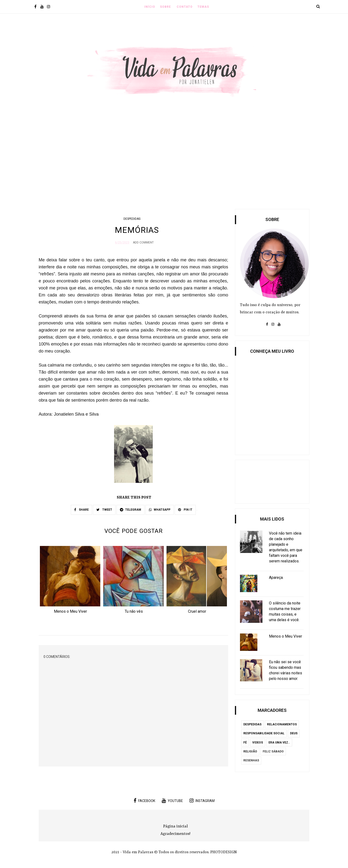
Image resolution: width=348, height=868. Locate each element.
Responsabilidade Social (264, 733)
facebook (144, 801)
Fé (245, 743)
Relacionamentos (282, 724)
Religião (250, 751)
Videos (258, 743)
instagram (202, 801)
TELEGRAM (130, 510)
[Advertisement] (174, 162)
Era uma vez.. (279, 743)
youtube (172, 801)
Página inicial (175, 826)
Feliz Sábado (273, 751)
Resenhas (251, 760)
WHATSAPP (160, 510)
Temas (203, 7)
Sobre (165, 7)
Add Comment (143, 243)
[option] (70, 581)
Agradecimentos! (175, 834)
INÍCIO (150, 7)
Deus (294, 733)
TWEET (104, 510)
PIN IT (185, 510)
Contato (185, 7)
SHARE (81, 510)
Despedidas (132, 219)
